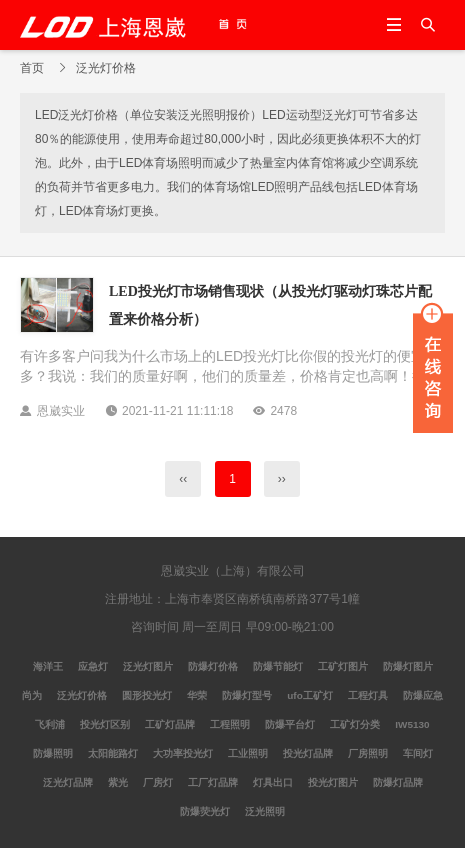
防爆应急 (423, 695)
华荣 (197, 695)
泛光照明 (265, 811)
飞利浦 (50, 724)
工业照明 (248, 753)
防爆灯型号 (247, 695)
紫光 (118, 782)
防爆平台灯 (290, 724)
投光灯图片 (333, 782)
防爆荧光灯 (205, 811)
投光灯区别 (105, 724)
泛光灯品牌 (68, 782)
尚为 (32, 695)
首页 (32, 68)
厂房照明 (368, 753)
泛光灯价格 (82, 695)
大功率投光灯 (183, 753)
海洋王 (48, 666)
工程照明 (230, 724)
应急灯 (93, 666)
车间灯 (418, 753)
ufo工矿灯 (309, 695)
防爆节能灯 (278, 666)
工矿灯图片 (343, 666)
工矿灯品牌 (170, 724)
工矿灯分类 (355, 724)
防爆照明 (53, 753)
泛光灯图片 (148, 666)
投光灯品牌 (308, 753)
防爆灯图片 (408, 666)
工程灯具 (368, 695)
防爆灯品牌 (398, 782)
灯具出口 (273, 782)
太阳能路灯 (113, 753)
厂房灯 (158, 782)
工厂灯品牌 (213, 782)
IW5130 (412, 724)
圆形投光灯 (147, 695)
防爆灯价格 (213, 666)
